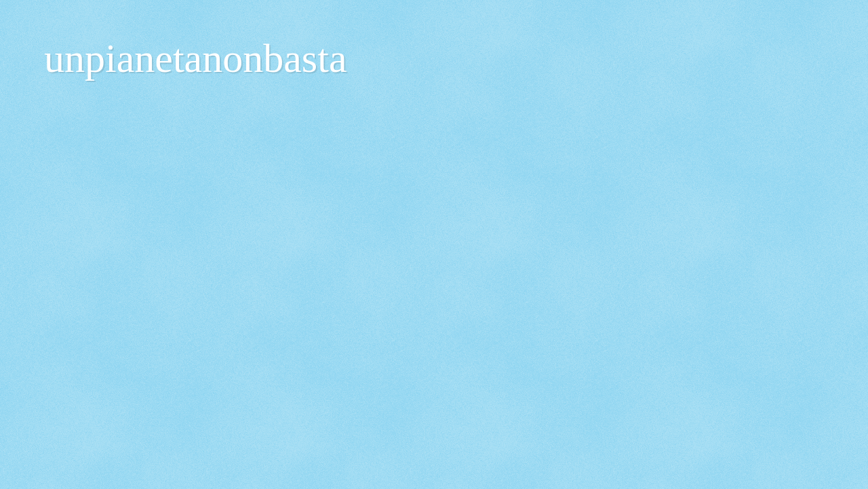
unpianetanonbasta (196, 58)
